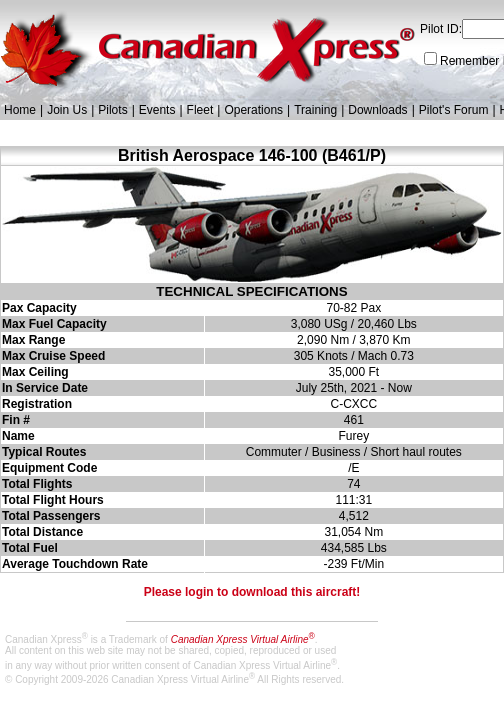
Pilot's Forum (454, 110)
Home (20, 110)
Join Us (67, 110)
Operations (253, 110)
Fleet (200, 110)
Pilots (112, 110)
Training (315, 110)
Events (157, 110)
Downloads (377, 110)
